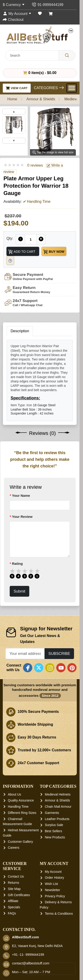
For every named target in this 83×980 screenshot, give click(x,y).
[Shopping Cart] (51, 14)
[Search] (67, 55)
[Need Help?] (10, 260)
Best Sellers (54, 831)
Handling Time (18, 807)
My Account (53, 872)
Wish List (52, 884)
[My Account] (17, 14)
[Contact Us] (47, 5)
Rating (17, 564)
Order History (55, 878)
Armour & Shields (41, 99)
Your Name (21, 495)
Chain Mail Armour (58, 807)
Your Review (22, 517)
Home (12, 99)
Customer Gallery (20, 842)
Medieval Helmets (58, 794)
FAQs (12, 913)
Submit (19, 591)
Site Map (14, 889)
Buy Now (54, 252)
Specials (14, 907)
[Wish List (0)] (40, 14)
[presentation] (50, 969)
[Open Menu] (72, 88)
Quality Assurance (21, 800)
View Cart (17, 88)
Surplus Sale (54, 825)
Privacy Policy (55, 896)
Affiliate (13, 901)
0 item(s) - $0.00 (40, 73)
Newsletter (53, 890)
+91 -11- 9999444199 (28, 955)
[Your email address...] (25, 654)
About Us (15, 794)
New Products (55, 837)
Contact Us (16, 876)
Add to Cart (22, 252)
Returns (13, 883)
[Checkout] (13, 20)
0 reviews (35, 165)
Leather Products (57, 819)
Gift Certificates (19, 895)
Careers (14, 848)
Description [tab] (20, 331)
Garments (52, 813)
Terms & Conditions (59, 914)
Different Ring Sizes (22, 813)
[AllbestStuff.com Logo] (40, 35)
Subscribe (59, 653)
